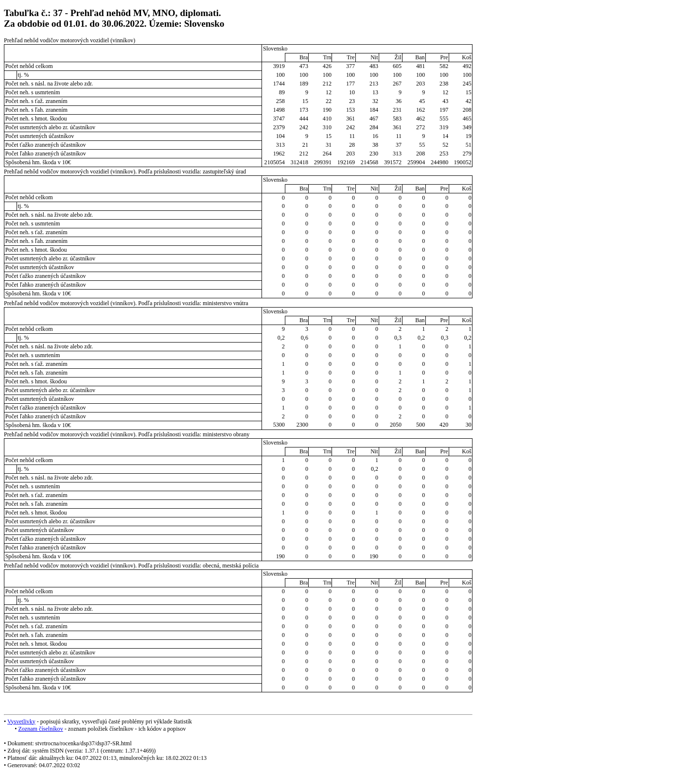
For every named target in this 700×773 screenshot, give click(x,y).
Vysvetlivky (21, 721)
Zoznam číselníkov (40, 729)
